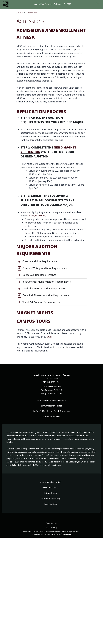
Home (20, 13)
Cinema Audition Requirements (40, 261)
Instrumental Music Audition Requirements (47, 282)
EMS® (60, 534)
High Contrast (52, 523)
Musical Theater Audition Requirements (45, 288)
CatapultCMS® (52, 534)
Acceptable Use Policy (50, 482)
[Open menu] (98, 4)
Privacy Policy (50, 493)
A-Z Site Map (52, 528)
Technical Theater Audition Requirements (46, 295)
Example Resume (37, 216)
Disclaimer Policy (50, 487)
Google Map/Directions (52, 393)
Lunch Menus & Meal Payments (52, 400)
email (49, 337)
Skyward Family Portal (51, 406)
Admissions (32, 13)
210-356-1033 (51, 379)
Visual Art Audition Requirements (41, 302)
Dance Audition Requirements (39, 275)
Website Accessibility (50, 498)
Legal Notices (50, 504)
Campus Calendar (52, 417)
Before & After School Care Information (52, 411)
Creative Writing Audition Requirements (45, 268)
